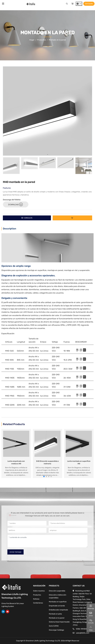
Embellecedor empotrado (58, 610)
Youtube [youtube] (8, 612)
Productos (37, 595)
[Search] (67, 4)
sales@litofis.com (83, 633)
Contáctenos (38, 603)
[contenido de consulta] (47, 541)
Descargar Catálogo (56, 630)
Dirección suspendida (57, 591)
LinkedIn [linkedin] (3, 612)
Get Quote (89, 4)
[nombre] (27, 523)
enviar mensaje (15, 552)
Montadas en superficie (58, 602)
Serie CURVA (54, 626)
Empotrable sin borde (57, 606)
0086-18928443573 (84, 629)
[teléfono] (27, 530)
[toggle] (3, 4)
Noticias (36, 599)
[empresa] (68, 530)
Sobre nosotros (39, 591)
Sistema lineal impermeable (59, 622)
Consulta (27, 218)
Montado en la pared (57, 618)
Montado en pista (55, 614)
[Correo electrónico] (68, 523)
